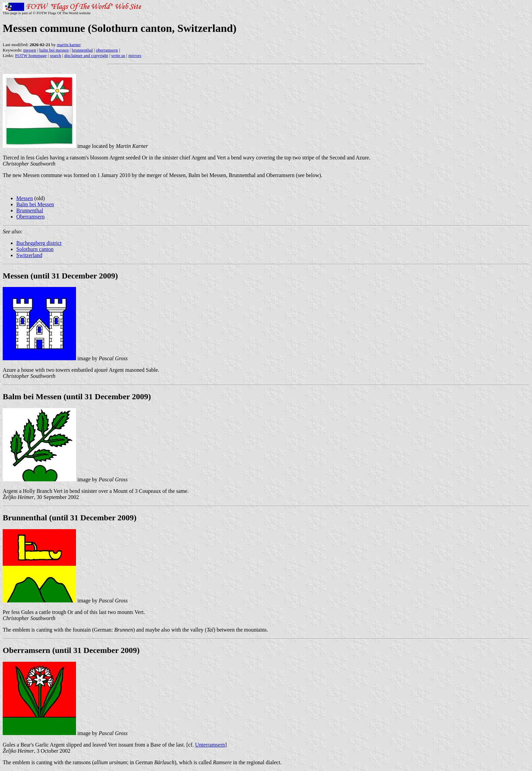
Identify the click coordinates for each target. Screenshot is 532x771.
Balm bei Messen (35, 204)
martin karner (69, 45)
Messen (25, 198)
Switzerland (29, 255)
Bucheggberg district (39, 243)
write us (118, 55)
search (55, 55)
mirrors (135, 55)
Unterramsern (210, 745)
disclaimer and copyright (86, 55)
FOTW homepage (31, 55)
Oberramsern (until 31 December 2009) (71, 650)
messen (30, 50)
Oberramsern (31, 217)
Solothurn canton (35, 249)
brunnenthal (82, 50)
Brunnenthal (30, 210)
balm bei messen (54, 50)
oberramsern (107, 50)
